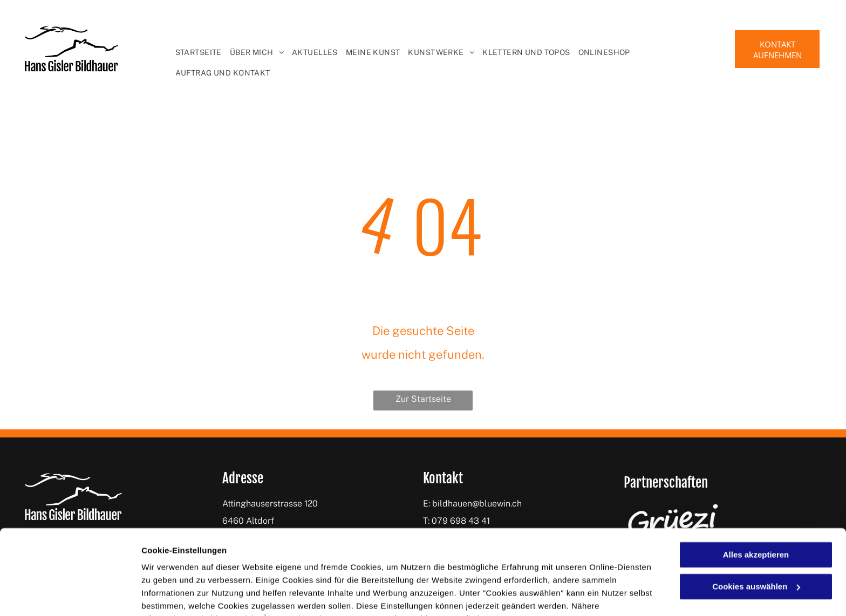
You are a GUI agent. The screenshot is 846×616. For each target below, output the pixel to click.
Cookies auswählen (179, 595)
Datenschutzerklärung (406, 565)
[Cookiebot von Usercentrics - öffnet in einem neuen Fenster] (70, 595)
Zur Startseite (423, 399)
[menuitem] (195, 52)
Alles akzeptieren (756, 501)
